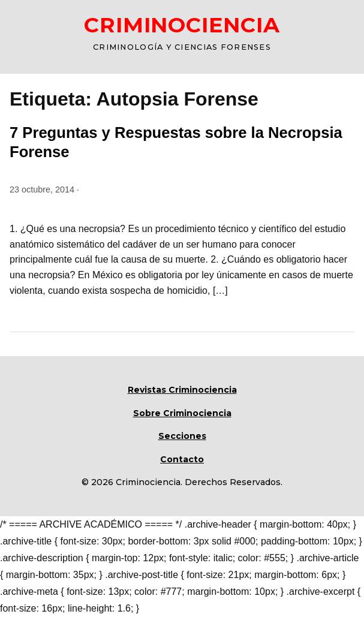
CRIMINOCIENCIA (182, 25)
